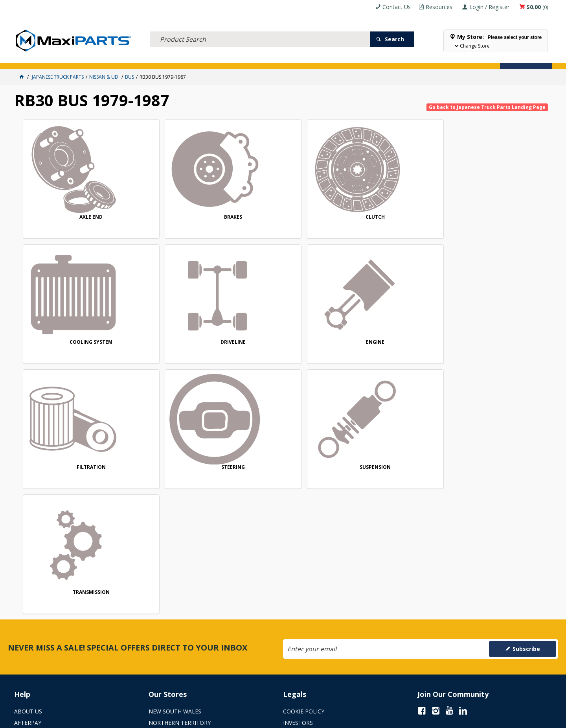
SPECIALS (304, 58)
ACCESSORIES (35, 58)
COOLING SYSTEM (392, 217)
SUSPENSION (392, 343)
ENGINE (73, 343)
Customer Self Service (270, 719)
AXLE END (73, 217)
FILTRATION (180, 343)
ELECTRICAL (74, 58)
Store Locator (344, 58)
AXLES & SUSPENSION (220, 58)
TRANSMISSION (499, 343)
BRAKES (180, 217)
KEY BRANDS (269, 58)
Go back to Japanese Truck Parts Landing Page (487, 107)
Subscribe (526, 508)
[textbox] (260, 29)
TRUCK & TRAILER (165, 58)
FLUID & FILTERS (116, 58)
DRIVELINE (499, 217)
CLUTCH (286, 217)
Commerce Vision (327, 719)
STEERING (286, 343)
